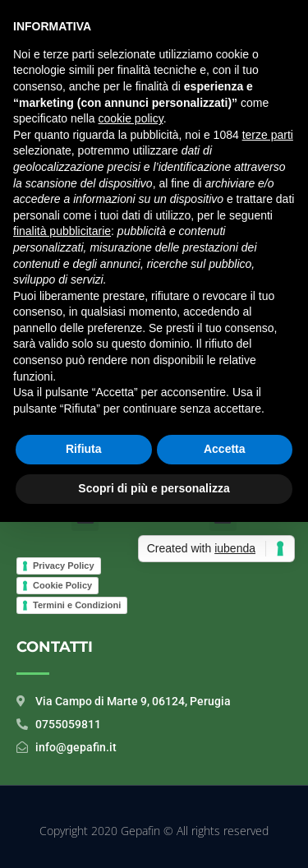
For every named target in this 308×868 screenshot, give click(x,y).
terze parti (268, 135)
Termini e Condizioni (77, 605)
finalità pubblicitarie (62, 231)
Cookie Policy (62, 585)
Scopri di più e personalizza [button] (154, 488)
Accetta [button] (225, 449)
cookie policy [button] (131, 118)
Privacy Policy (64, 566)
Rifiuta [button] (84, 449)
